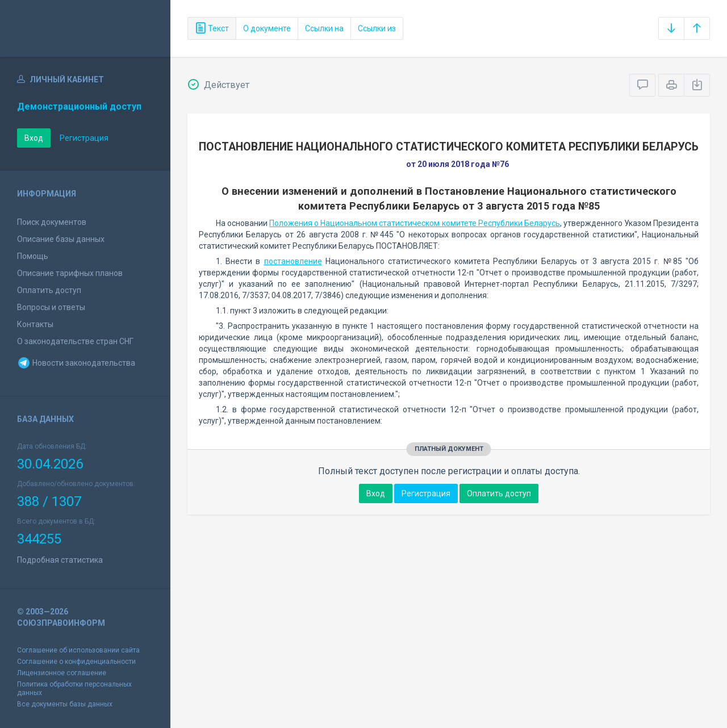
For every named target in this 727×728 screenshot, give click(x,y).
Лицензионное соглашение (62, 673)
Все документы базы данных (65, 704)
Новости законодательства (76, 363)
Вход (34, 138)
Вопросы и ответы (51, 307)
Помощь (33, 256)
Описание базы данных (61, 239)
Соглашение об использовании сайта (78, 650)
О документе (267, 28)
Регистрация (84, 138)
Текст (212, 28)
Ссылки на (324, 28)
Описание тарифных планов (70, 273)
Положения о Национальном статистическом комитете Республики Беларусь (415, 223)
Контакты (35, 324)
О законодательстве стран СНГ (75, 341)
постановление (293, 261)
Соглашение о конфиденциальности (76, 662)
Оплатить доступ (49, 290)
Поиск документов (52, 222)
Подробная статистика (60, 560)
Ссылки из (377, 28)
